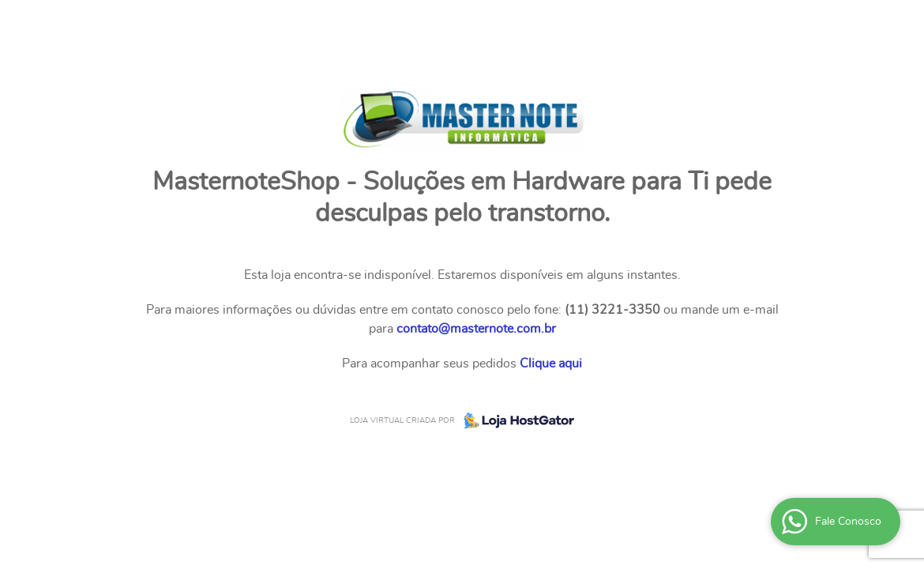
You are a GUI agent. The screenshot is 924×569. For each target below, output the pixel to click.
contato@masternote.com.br (476, 329)
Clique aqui (551, 364)
